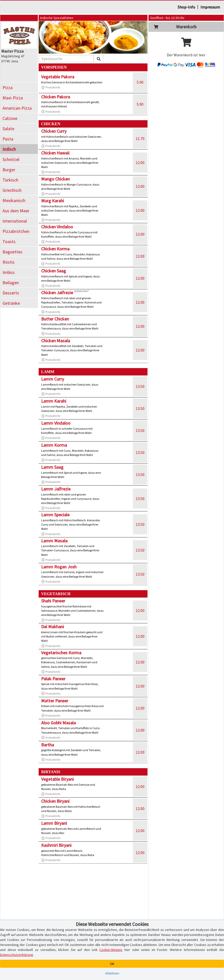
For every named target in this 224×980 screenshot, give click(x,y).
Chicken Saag (54, 271)
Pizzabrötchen (16, 231)
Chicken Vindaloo (57, 227)
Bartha (48, 745)
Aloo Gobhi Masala (58, 723)
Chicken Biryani (55, 801)
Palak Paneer (53, 679)
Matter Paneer (55, 701)
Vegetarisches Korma (61, 653)
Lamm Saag (52, 467)
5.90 (140, 82)
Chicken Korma (55, 249)
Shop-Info (186, 7)
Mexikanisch (14, 200)
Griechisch (12, 190)
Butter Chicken (55, 319)
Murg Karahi (53, 201)
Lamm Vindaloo (56, 423)
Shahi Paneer (53, 601)
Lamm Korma (54, 445)
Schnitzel (11, 159)
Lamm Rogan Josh (59, 567)
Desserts (11, 293)
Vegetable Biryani (57, 779)
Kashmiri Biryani (56, 845)
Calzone (10, 118)
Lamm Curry (53, 379)
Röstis (9, 262)
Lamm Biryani (54, 823)
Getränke (11, 303)
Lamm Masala (54, 541)
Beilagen (11, 283)
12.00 (140, 162)
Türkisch (10, 180)
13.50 (140, 386)
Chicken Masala (56, 341)
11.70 (140, 138)
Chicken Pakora (56, 97)
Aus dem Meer (16, 211)
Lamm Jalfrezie (56, 489)
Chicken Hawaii (55, 153)
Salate (8, 129)
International (15, 221)
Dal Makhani (53, 627)
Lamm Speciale (55, 515)
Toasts (9, 241)
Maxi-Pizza (13, 98)
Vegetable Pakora (58, 77)
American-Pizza (17, 108)
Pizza (8, 88)
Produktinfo (51, 87)
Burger (9, 170)
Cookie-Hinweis (111, 950)
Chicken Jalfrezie (57, 293)
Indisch (9, 149)
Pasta (8, 139)
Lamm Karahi (54, 401)
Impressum (210, 7)
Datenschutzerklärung (17, 955)
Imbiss (9, 272)
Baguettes (12, 252)
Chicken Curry (54, 131)
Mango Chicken (55, 179)
